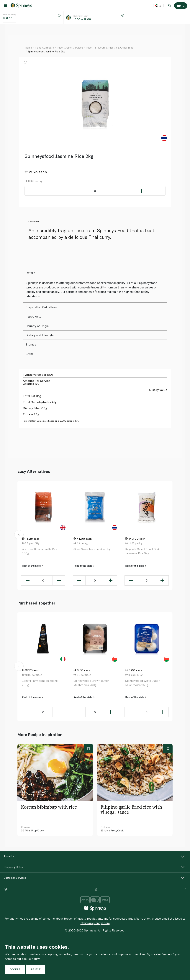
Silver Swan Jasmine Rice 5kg (92, 549)
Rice (89, 48)
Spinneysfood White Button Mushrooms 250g (143, 683)
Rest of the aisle (32, 566)
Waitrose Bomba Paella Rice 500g (40, 551)
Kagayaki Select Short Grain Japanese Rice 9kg (143, 551)
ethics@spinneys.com (95, 923)
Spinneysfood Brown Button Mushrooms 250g (91, 683)
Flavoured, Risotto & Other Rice (114, 48)
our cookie (24, 959)
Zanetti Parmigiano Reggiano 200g (40, 683)
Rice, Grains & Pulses (70, 48)
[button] (19, 535)
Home (28, 48)
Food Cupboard (45, 48)
